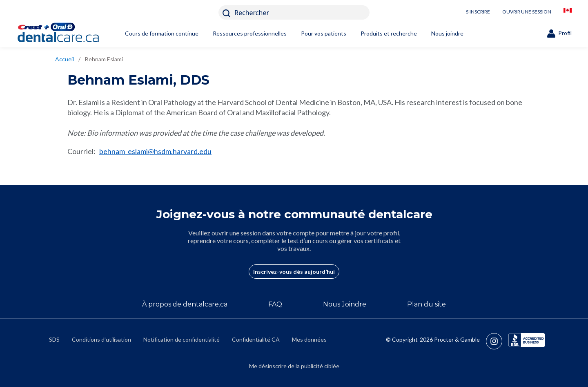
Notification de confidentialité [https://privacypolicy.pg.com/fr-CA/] (182, 339)
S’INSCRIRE (478, 12)
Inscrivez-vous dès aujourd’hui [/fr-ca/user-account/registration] (294, 272)
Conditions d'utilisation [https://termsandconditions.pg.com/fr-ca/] (101, 339)
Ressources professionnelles (250, 33)
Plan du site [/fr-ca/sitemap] (427, 304)
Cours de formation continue (162, 33)
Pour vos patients (324, 33)
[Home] (71, 34)
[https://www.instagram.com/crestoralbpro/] (497, 341)
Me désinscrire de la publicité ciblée (294, 366)
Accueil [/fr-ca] (65, 59)
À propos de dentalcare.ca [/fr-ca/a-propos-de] (185, 304)
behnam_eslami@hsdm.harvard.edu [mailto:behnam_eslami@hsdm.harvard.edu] (155, 151)
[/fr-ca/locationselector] (568, 12)
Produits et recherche (389, 33)
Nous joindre (447, 33)
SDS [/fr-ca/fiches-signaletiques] (54, 339)
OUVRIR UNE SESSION (527, 12)
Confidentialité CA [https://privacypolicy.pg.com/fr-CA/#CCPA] (256, 339)
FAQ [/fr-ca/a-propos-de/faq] (275, 304)
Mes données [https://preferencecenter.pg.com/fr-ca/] (309, 339)
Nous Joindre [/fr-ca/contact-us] (345, 304)
